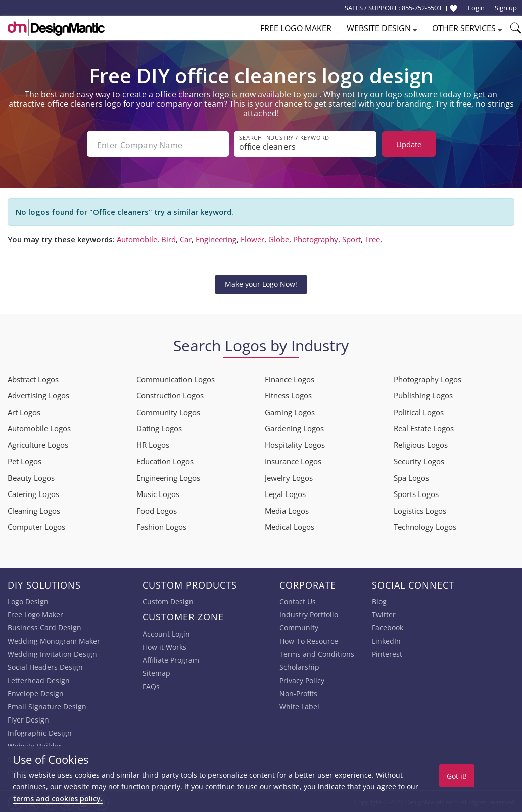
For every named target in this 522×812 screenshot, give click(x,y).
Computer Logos (36, 525)
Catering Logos (33, 492)
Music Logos (158, 492)
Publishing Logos (423, 394)
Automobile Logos (39, 427)
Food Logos (157, 509)
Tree (372, 238)
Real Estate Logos (424, 427)
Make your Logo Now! (261, 283)
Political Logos (419, 411)
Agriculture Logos (38, 443)
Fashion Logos (161, 525)
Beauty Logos (31, 476)
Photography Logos (428, 378)
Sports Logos (416, 492)
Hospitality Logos (295, 443)
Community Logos (168, 411)
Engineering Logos (168, 476)
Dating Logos (159, 427)
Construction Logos (170, 394)
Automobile (137, 238)
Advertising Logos (38, 394)
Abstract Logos (33, 378)
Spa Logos (411, 476)
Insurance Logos (293, 460)
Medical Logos (290, 525)
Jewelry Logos (289, 476)
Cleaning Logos (34, 509)
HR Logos (153, 443)
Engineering (216, 238)
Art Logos (24, 411)
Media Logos (287, 509)
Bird (169, 238)
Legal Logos (285, 492)
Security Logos (419, 460)
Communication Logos (176, 378)
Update (409, 144)
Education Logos (165, 460)
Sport (351, 238)
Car (186, 238)
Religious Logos (421, 443)
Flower (252, 238)
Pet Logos (25, 460)
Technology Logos (425, 525)
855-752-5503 (421, 8)
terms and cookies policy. (58, 799)
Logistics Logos (420, 509)
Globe (279, 238)
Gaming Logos (290, 411)
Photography (316, 238)
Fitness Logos (288, 394)
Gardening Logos (294, 427)
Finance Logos (290, 378)
